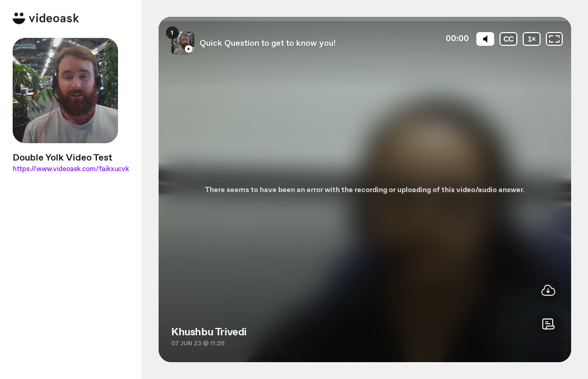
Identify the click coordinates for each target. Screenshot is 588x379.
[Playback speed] (532, 39)
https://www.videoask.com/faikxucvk (71, 169)
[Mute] (485, 39)
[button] (548, 324)
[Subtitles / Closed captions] (508, 39)
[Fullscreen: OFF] (554, 39)
